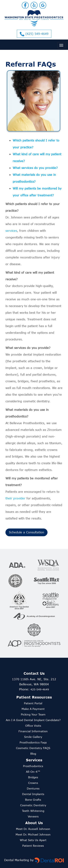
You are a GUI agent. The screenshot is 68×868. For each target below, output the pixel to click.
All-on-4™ (33, 772)
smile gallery (33, 737)
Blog (33, 754)
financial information (33, 731)
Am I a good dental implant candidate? (33, 720)
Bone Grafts (33, 800)
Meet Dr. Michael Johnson (33, 834)
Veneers (33, 816)
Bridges (33, 777)
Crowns (33, 783)
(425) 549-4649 (34, 34)
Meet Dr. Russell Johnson (33, 829)
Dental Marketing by (19, 860)
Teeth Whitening (33, 811)
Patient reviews (33, 846)
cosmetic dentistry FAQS (33, 748)
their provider (15, 498)
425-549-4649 (40, 689)
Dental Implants (33, 794)
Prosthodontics (33, 766)
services (11, 231)
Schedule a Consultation (26, 532)
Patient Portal (33, 703)
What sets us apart (33, 840)
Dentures (33, 788)
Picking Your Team (33, 714)
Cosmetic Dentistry (33, 805)
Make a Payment (33, 709)
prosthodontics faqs (33, 742)
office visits (33, 726)
